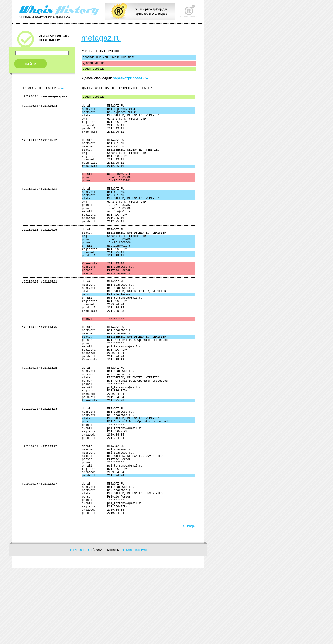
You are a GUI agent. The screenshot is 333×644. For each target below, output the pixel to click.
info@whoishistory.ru (134, 626)
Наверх (189, 602)
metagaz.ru (101, 38)
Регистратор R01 (81, 626)
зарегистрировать (130, 80)
